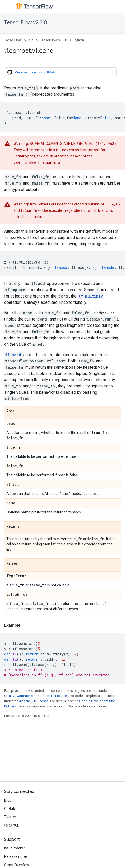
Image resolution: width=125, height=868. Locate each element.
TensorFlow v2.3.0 (26, 23)
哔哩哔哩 (11, 825)
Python (79, 40)
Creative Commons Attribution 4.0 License (36, 696)
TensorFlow (13, 40)
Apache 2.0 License (34, 701)
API (31, 40)
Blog (8, 800)
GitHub (10, 809)
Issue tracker (15, 848)
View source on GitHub (31, 72)
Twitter (10, 817)
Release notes (16, 856)
